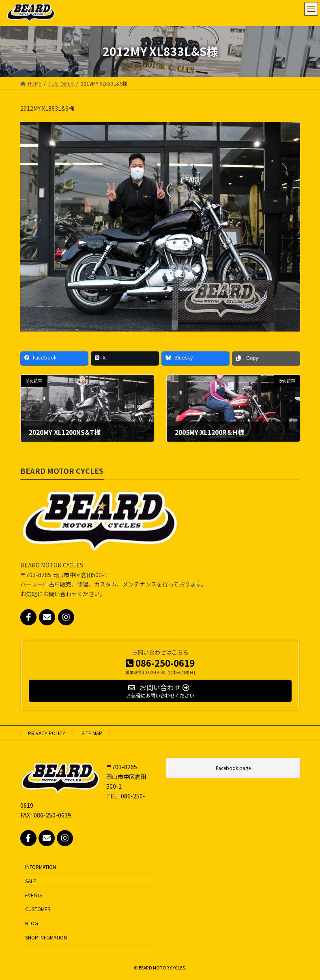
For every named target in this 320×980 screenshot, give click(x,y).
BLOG (32, 923)
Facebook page (233, 768)
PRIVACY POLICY (47, 733)
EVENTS (34, 895)
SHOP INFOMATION (46, 937)
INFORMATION (41, 867)
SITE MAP (92, 733)
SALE (31, 881)
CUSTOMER (38, 909)
